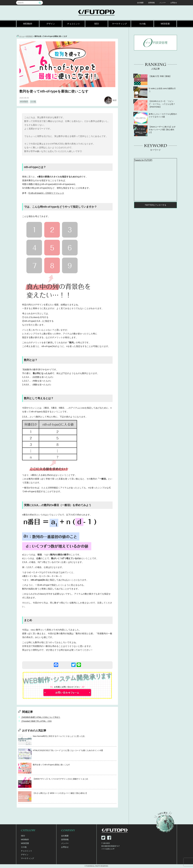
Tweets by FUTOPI (143, 160)
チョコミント (74, 24)
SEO (96, 24)
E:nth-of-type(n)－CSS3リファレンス (46, 193)
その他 (142, 24)
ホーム (22, 36)
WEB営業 (165, 24)
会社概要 (140, 3)
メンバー (163, 3)
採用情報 (151, 3)
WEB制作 (28, 24)
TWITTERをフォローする (155, 205)
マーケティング (119, 24)
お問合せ (174, 3)
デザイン (51, 24)
